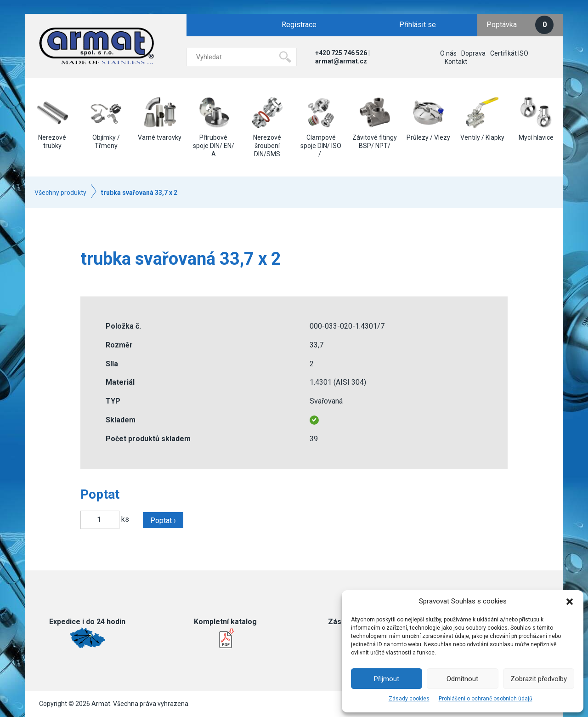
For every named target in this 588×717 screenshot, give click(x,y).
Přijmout (387, 679)
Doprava (473, 53)
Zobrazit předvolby (539, 679)
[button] (570, 602)
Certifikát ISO (509, 53)
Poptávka (520, 25)
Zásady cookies (409, 699)
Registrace (299, 25)
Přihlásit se (418, 25)
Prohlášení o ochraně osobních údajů (486, 699)
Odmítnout (462, 679)
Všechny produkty (60, 193)
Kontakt (456, 62)
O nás (448, 53)
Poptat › (163, 521)
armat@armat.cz (341, 61)
